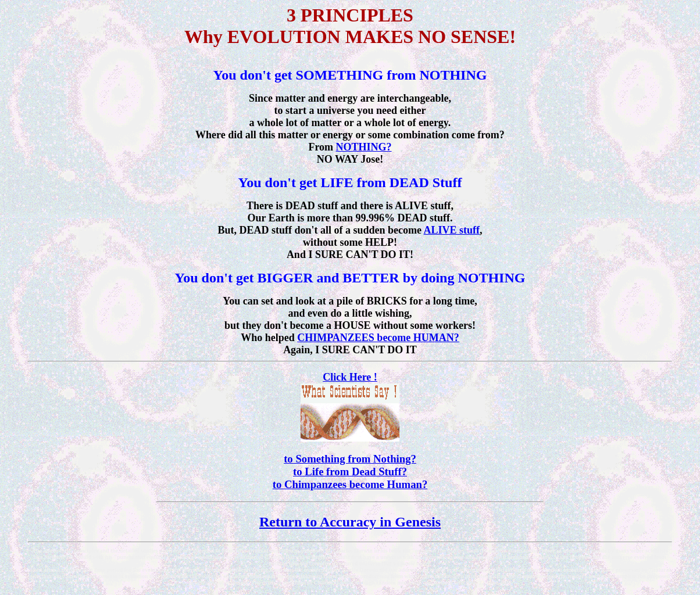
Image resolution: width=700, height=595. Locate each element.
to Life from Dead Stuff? (350, 472)
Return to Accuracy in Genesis (350, 522)
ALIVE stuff (452, 230)
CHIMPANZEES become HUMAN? (378, 338)
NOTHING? (364, 147)
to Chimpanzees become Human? (350, 484)
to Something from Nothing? (350, 459)
